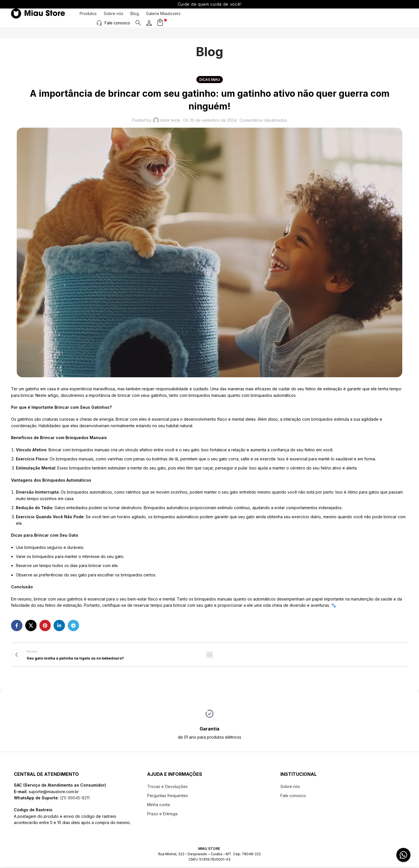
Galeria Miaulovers (163, 18)
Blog (135, 18)
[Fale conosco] (343, 18)
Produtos (88, 18)
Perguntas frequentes (168, 799)
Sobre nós (114, 18)
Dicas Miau (210, 80)
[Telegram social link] (73, 625)
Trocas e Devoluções (167, 790)
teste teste (170, 120)
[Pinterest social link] (45, 625)
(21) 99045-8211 (74, 801)
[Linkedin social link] (59, 625)
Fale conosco (361, 17)
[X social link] (31, 625)
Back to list (210, 656)
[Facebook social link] (17, 625)
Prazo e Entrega (162, 817)
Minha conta (158, 808)
